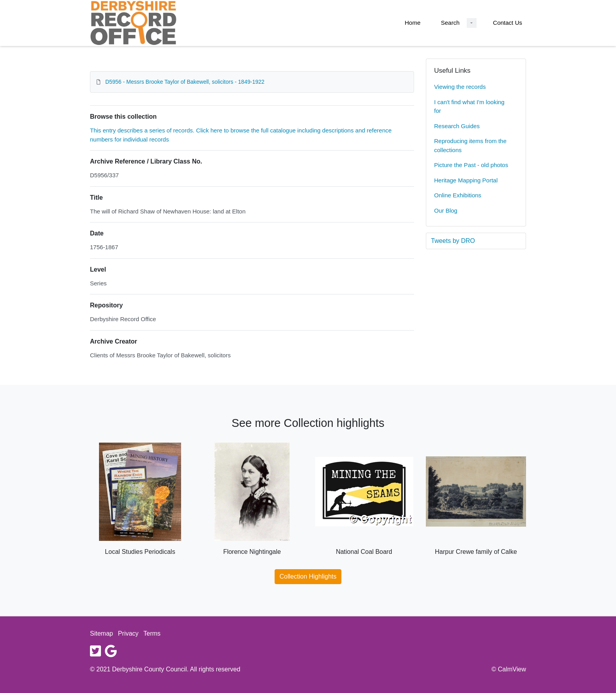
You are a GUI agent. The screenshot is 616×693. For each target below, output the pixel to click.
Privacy (128, 633)
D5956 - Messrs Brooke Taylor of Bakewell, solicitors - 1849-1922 (185, 82)
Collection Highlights (308, 576)
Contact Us (508, 23)
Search (450, 23)
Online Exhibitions (458, 195)
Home (412, 23)
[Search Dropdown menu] (472, 23)
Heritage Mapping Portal (466, 180)
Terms (152, 633)
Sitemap (102, 633)
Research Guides (457, 126)
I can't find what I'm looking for (469, 107)
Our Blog (446, 210)
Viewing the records (460, 87)
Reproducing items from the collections (470, 145)
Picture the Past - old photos (471, 165)
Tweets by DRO (453, 241)
